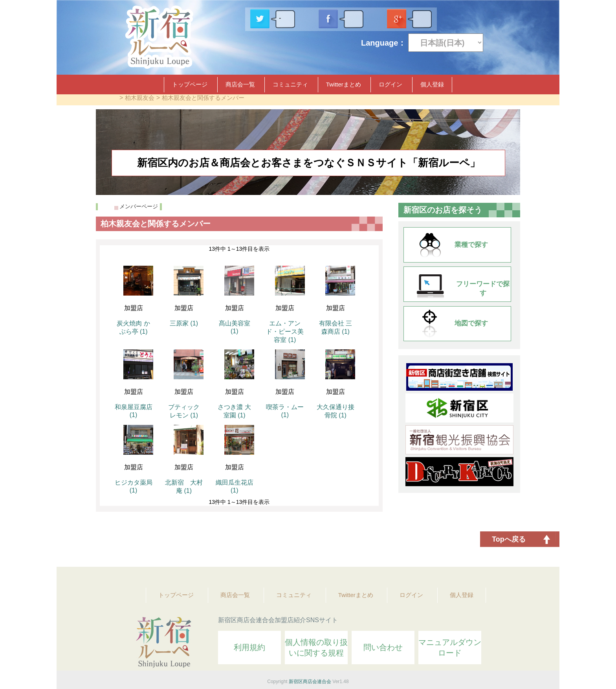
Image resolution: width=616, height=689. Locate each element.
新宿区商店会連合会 (310, 682)
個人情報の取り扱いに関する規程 (316, 648)
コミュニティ (290, 84)
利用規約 (249, 647)
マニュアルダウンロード (450, 648)
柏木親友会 (140, 98)
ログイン (390, 84)
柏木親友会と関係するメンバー (203, 98)
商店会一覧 (240, 84)
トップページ (190, 84)
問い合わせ (383, 647)
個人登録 (432, 84)
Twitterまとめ (344, 84)
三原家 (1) (184, 323)
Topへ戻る (509, 539)
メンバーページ (139, 206)
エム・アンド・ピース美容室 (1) (285, 332)
